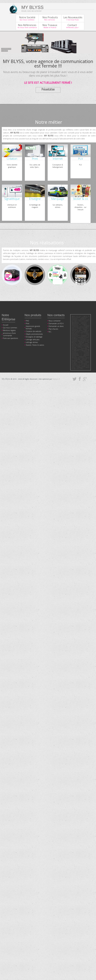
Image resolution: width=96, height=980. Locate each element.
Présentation (48, 89)
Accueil (6, 325)
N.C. (50, 332)
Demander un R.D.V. (56, 323)
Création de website (34, 331)
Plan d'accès (53, 329)
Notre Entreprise (9, 317)
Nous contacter (55, 321)
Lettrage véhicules (33, 340)
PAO (27, 321)
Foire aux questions (11, 338)
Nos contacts (56, 315)
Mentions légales (9, 330)
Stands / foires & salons (35, 345)
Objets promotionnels (34, 334)
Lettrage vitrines (32, 342)
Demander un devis (56, 326)
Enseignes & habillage (34, 337)
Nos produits (33, 315)
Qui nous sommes (10, 328)
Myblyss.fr (56, 379)
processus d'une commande (9, 334)
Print (28, 323)
